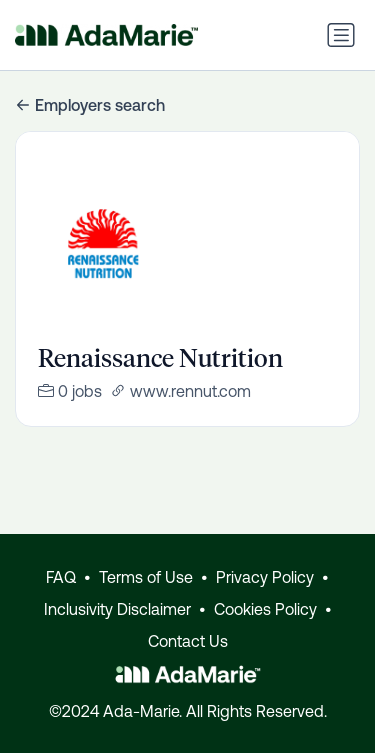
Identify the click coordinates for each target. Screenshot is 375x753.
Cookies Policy (265, 609)
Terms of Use (146, 577)
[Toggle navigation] (341, 35)
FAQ (61, 577)
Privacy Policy (265, 577)
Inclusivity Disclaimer (117, 609)
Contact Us (188, 641)
